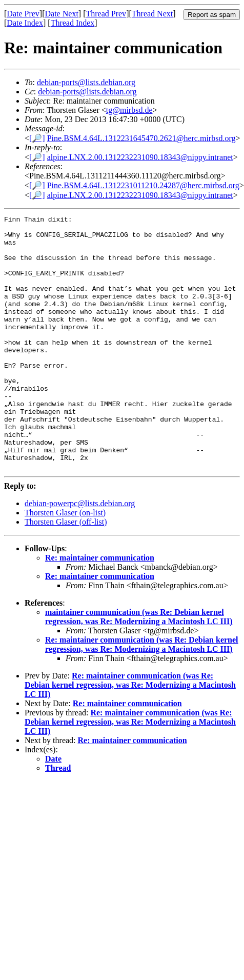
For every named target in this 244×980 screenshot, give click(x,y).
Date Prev (23, 14)
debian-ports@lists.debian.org (86, 82)
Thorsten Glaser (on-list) (65, 563)
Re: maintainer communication (100, 608)
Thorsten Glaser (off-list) (66, 573)
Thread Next (152, 14)
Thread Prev (106, 14)
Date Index (25, 23)
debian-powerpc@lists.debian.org (80, 554)
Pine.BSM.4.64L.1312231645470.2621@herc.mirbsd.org (141, 138)
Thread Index (73, 23)
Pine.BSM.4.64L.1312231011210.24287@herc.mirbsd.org (143, 185)
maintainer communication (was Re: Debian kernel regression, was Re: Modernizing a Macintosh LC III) (139, 667)
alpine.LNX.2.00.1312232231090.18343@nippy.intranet (140, 157)
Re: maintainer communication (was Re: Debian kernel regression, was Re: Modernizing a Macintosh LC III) (142, 695)
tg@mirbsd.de (129, 110)
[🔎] (37, 138)
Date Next (62, 14)
